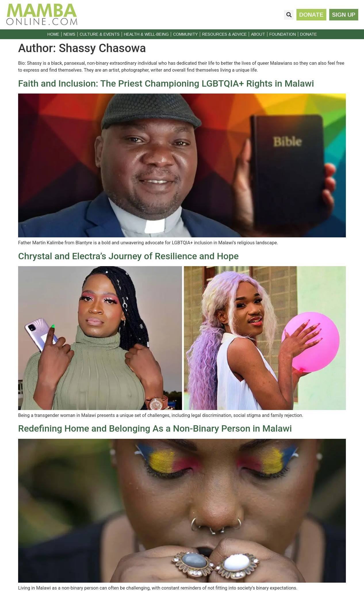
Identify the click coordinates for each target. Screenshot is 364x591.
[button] (289, 15)
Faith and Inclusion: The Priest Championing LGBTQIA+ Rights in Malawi (166, 83)
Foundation (283, 34)
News (69, 34)
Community (185, 34)
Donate (309, 34)
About (258, 34)
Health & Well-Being (146, 34)
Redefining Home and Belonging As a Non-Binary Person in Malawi (155, 428)
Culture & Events (100, 34)
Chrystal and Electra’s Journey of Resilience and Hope (128, 256)
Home (53, 34)
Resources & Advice (224, 34)
